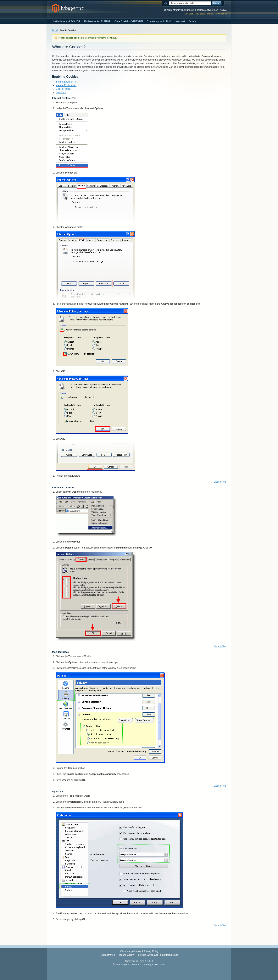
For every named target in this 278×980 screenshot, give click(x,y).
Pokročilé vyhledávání (148, 955)
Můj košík (200, 14)
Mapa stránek (108, 955)
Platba (210, 14)
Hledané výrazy (126, 955)
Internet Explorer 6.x (66, 85)
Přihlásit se (221, 14)
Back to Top (220, 482)
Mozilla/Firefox (63, 89)
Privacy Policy (151, 951)
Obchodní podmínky (131, 951)
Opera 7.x (61, 93)
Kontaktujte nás (170, 955)
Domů (55, 30)
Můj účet (189, 14)
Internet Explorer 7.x (66, 82)
